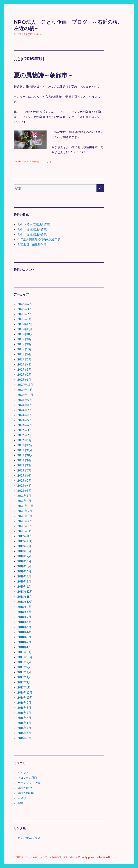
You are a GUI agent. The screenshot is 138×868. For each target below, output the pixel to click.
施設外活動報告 (27, 793)
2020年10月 (25, 506)
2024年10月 (25, 395)
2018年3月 (24, 637)
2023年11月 (25, 450)
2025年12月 (25, 324)
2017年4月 (24, 672)
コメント (47, 161)
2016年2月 (24, 738)
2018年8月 (24, 612)
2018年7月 (24, 617)
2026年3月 (25, 309)
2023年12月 (25, 445)
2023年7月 (24, 470)
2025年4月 (25, 364)
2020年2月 (25, 526)
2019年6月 (24, 561)
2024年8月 (25, 405)
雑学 (20, 803)
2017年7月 (24, 667)
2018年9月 (24, 607)
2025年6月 (25, 354)
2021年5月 (24, 496)
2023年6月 (25, 475)
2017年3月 (24, 677)
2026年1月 (24, 319)
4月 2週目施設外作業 (32, 234)
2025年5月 (24, 359)
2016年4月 (24, 728)
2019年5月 (24, 566)
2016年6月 (24, 718)
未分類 (35, 161)
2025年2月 (24, 375)
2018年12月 (25, 592)
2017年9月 (24, 662)
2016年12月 (25, 692)
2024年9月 (25, 400)
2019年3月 (24, 576)
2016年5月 (24, 723)
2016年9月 (24, 703)
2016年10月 (25, 697)
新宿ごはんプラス (29, 838)
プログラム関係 (27, 778)
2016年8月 (24, 708)
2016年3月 (24, 733)
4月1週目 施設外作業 (32, 244)
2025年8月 (25, 344)
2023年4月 (25, 486)
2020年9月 (25, 511)
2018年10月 (25, 602)
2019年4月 (24, 571)
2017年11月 (25, 652)
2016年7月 (24, 713)
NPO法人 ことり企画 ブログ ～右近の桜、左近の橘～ (44, 857)
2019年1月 (24, 586)
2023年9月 (25, 460)
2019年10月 (25, 541)
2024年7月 (25, 410)
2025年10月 (25, 334)
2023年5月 (24, 480)
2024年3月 (25, 430)
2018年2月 (24, 642)
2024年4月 (25, 425)
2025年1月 (24, 380)
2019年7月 (24, 556)
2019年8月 (24, 551)
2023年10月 (25, 455)
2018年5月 (24, 627)
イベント (23, 773)
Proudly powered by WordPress (97, 857)
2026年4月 (25, 304)
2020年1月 (25, 531)
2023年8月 (25, 465)
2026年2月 (25, 314)
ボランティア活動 (29, 783)
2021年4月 (24, 501)
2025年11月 (25, 329)
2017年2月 (24, 682)
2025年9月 (25, 339)
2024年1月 (24, 440)
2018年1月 (24, 647)
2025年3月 (24, 369)
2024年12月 (25, 385)
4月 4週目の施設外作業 (34, 224)
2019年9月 (24, 546)
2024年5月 (25, 420)
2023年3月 (24, 491)
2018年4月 (24, 632)
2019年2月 (24, 581)
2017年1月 (24, 687)
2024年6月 (25, 415)
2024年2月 (25, 435)
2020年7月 (25, 521)
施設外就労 (25, 788)
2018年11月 (25, 597)
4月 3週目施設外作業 (32, 229)
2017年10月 (25, 657)
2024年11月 (25, 390)
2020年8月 (25, 516)
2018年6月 (24, 622)
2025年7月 (24, 349)
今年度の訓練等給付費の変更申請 (39, 239)
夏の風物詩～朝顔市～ (44, 75)
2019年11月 (25, 536)
